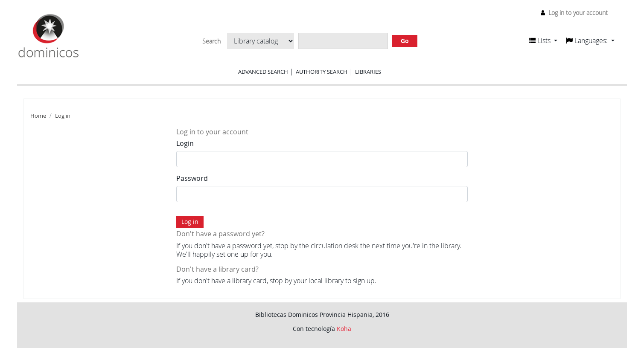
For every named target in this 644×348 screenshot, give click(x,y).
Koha (344, 329)
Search (211, 41)
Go (405, 41)
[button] (543, 41)
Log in (63, 116)
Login (185, 143)
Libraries (368, 72)
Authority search (322, 72)
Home (38, 116)
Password (192, 178)
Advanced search (263, 72)
